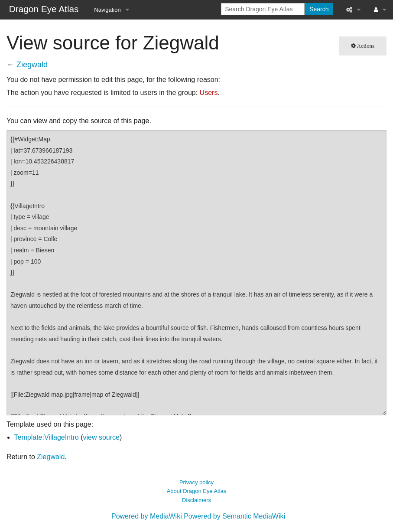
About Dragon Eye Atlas (197, 491)
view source (101, 437)
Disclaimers (196, 500)
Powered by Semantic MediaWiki (234, 516)
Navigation (107, 10)
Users (209, 93)
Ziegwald (32, 65)
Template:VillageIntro (47, 437)
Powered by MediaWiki (147, 516)
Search (319, 9)
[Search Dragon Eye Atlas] (263, 9)
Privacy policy (196, 482)
